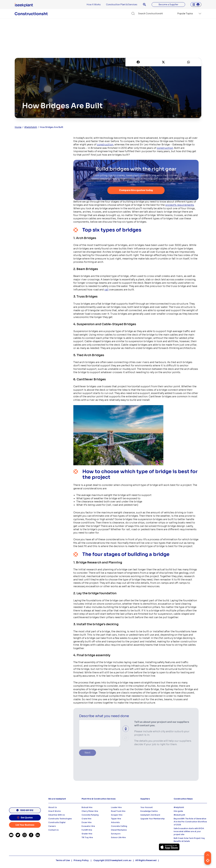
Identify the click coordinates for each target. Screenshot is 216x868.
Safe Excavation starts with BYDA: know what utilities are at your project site (189, 832)
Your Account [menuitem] (147, 807)
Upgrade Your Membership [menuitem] (153, 819)
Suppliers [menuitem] (145, 799)
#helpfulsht (31, 127)
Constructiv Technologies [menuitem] (60, 819)
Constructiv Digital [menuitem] (57, 823)
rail (106, 290)
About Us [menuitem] (53, 807)
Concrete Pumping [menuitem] (90, 815)
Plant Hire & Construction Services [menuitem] (99, 799)
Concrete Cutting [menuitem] (119, 826)
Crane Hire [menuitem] (86, 819)
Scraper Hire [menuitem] (117, 815)
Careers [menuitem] (52, 826)
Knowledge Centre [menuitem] (149, 811)
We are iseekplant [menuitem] (57, 799)
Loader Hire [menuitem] (116, 807)
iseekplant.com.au (121, 860)
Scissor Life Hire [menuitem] (118, 838)
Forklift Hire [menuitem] (87, 830)
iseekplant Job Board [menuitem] (150, 815)
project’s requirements (180, 205)
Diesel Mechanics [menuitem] (119, 830)
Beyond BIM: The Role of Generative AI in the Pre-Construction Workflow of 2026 (190, 822)
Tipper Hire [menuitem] (116, 819)
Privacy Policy (81, 860)
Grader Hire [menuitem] (87, 834)
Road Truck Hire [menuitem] (118, 811)
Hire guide (178, 811)
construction (105, 145)
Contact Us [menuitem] (53, 830)
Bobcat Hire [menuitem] (87, 807)
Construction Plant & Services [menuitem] (122, 5)
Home (18, 127)
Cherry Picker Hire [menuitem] (90, 811)
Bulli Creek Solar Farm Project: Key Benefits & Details (189, 840)
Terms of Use (63, 860)
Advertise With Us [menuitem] (57, 815)
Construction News (183, 799)
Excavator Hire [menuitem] (88, 826)
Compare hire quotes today (136, 190)
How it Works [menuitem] (94, 5)
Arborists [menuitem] (115, 823)
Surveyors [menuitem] (116, 834)
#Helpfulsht (179, 807)
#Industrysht (179, 815)
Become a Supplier (168, 5)
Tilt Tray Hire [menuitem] (87, 838)
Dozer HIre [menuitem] (87, 823)
